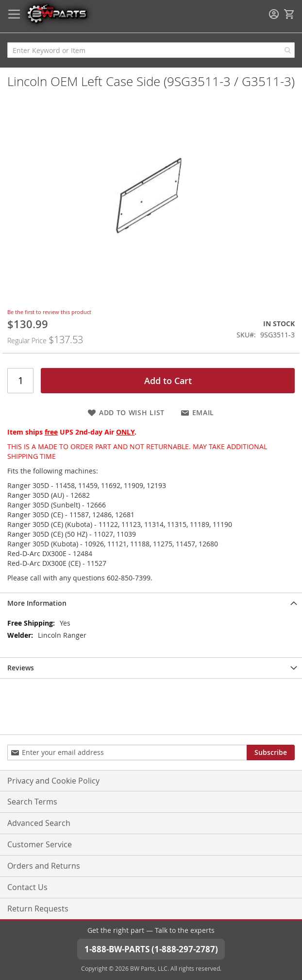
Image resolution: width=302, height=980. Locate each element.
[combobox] (151, 50)
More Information (37, 603)
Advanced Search (39, 823)
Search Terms (32, 802)
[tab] (151, 603)
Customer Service (40, 844)
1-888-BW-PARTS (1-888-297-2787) (151, 949)
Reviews (21, 668)
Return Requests (38, 909)
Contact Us (27, 887)
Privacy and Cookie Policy (53, 781)
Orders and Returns (44, 866)
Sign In (274, 14)
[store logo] (57, 13)
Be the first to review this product (49, 312)
